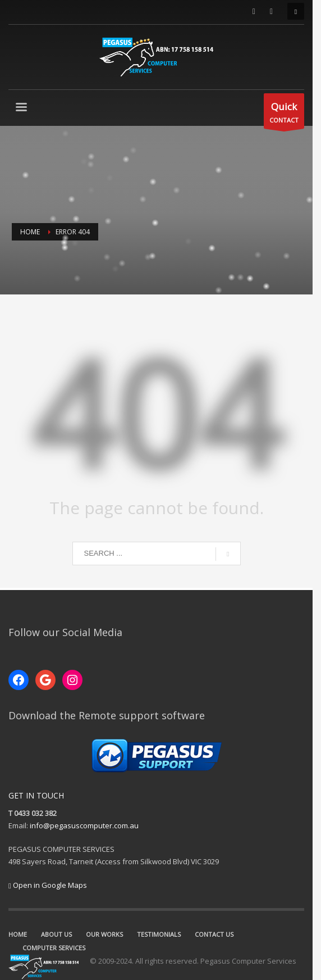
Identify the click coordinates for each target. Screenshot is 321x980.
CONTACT (292, 114)
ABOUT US (56, 934)
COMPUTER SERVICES (279, 934)
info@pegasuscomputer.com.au (84, 825)
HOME (18, 934)
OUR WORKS (104, 934)
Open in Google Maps (48, 885)
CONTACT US (214, 934)
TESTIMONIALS (159, 934)
